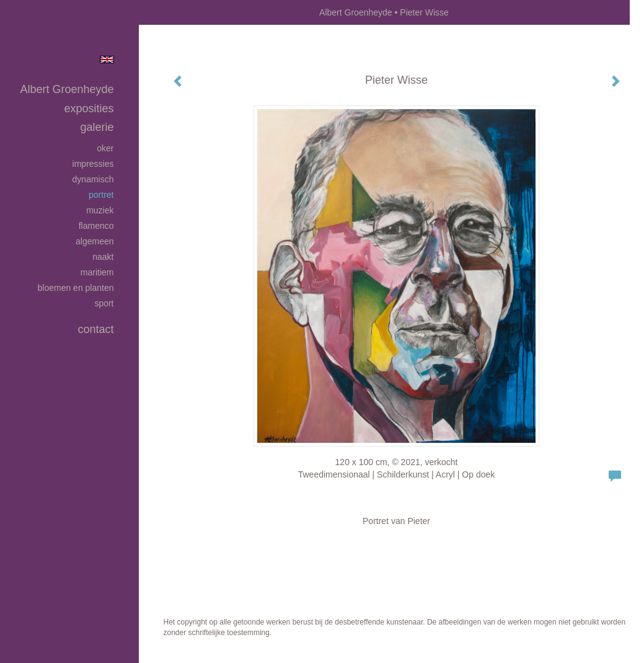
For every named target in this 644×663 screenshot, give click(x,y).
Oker (105, 148)
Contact (95, 329)
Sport (104, 303)
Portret (101, 195)
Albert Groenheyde (356, 12)
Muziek (100, 210)
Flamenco (96, 226)
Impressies (93, 164)
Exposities (89, 109)
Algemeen (95, 241)
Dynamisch (93, 179)
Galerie (97, 127)
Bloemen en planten (76, 288)
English (107, 60)
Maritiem (97, 272)
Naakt (103, 257)
